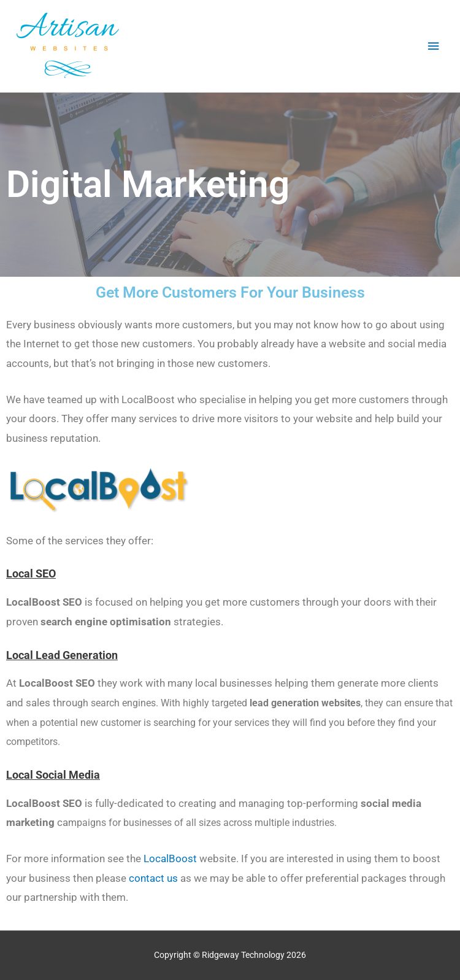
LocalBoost (170, 858)
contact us (153, 878)
